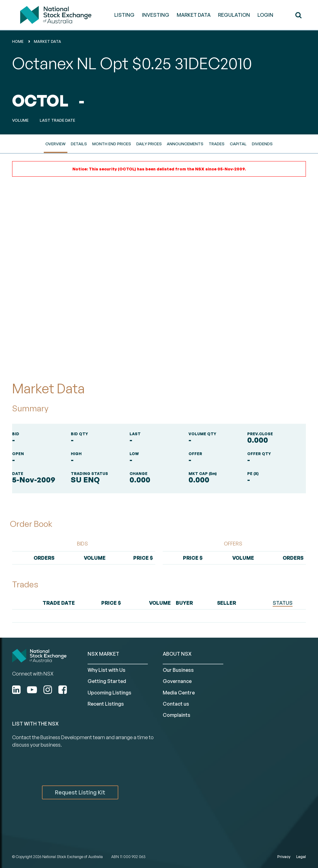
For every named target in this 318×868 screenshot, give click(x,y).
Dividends (262, 144)
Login (265, 15)
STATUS (283, 603)
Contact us (176, 704)
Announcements (185, 144)
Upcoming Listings (109, 693)
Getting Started (107, 681)
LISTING (124, 15)
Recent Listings (106, 704)
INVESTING (156, 15)
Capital (238, 144)
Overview (55, 144)
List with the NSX (35, 724)
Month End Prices (112, 144)
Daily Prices (149, 144)
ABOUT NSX (177, 654)
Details (79, 144)
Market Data (48, 41)
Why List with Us (107, 670)
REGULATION (234, 15)
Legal (301, 857)
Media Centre (179, 693)
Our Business (178, 670)
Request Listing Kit (80, 792)
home (18, 41)
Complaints (177, 715)
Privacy (284, 857)
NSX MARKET (103, 654)
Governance (177, 681)
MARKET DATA (194, 15)
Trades (217, 144)
